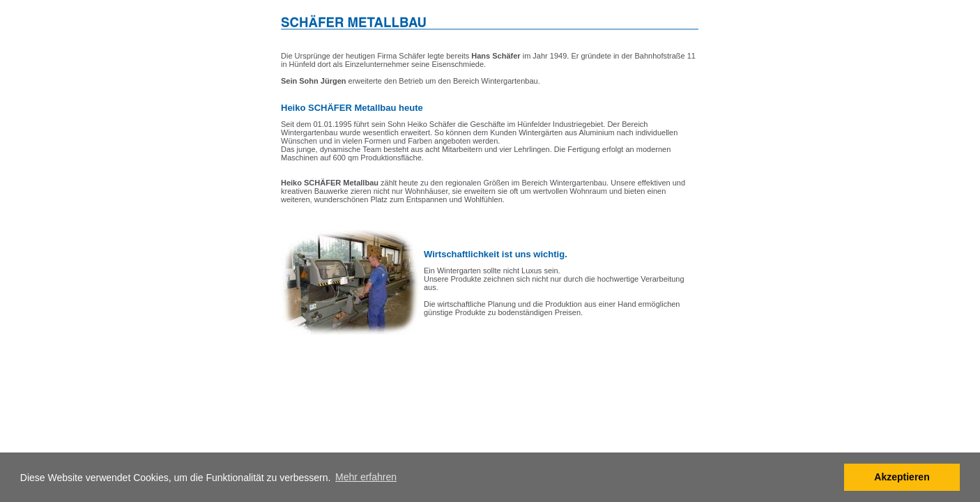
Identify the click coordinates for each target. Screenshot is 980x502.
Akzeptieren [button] (902, 477)
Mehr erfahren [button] (366, 477)
